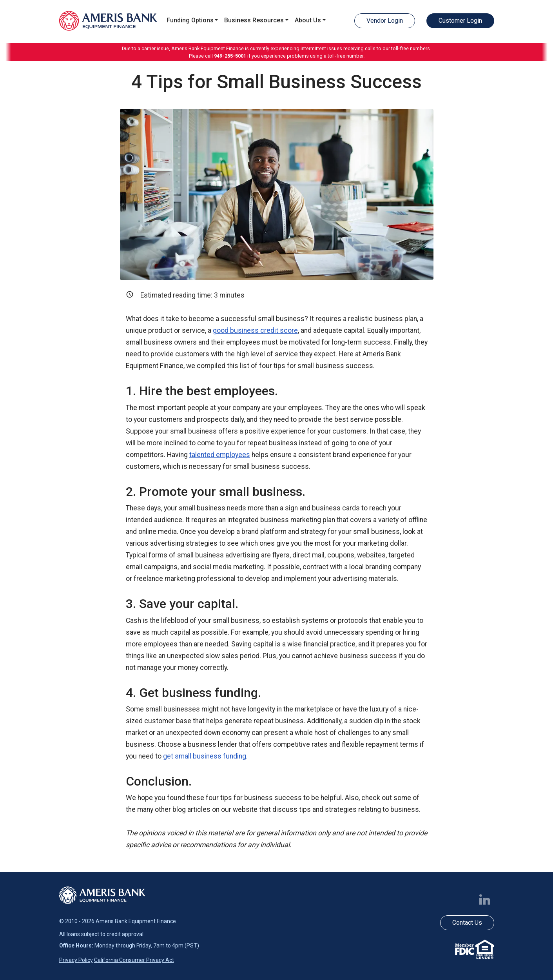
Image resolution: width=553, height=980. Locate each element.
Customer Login (460, 21)
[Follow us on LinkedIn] (486, 899)
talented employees (220, 455)
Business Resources (254, 20)
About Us (308, 20)
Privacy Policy (76, 960)
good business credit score (255, 330)
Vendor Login (385, 21)
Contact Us (467, 923)
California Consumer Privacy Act (134, 960)
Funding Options (190, 20)
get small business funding (205, 756)
